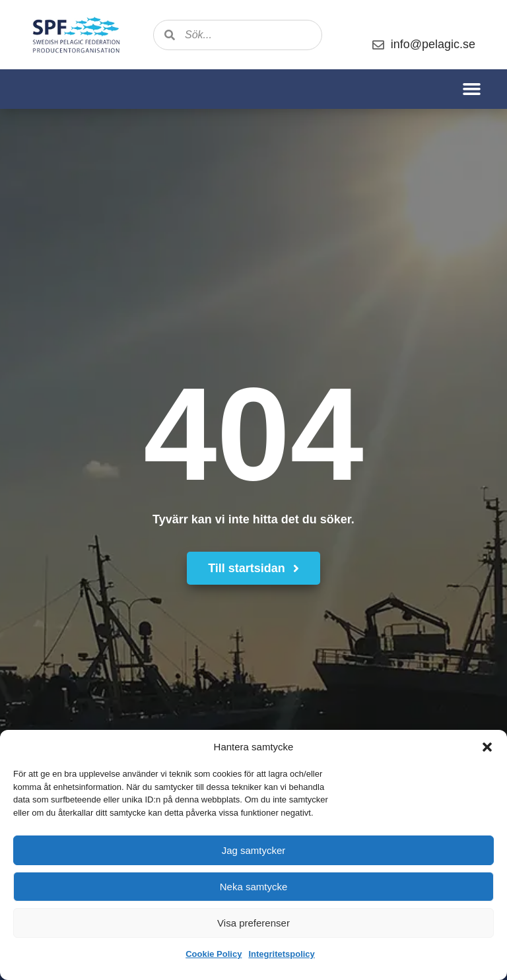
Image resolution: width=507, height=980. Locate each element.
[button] (487, 747)
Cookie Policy (214, 954)
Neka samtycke (254, 887)
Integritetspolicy (281, 954)
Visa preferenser (253, 923)
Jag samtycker (254, 850)
